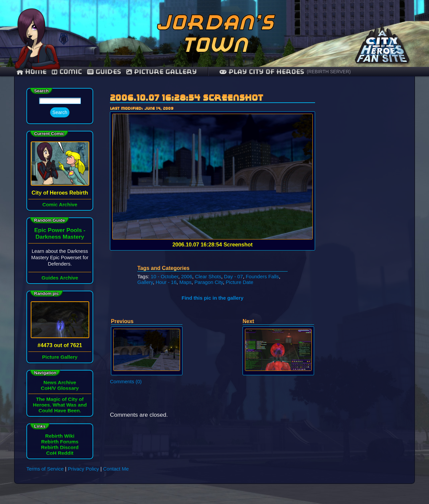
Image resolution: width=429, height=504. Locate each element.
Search (60, 112)
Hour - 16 (166, 282)
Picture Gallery (162, 72)
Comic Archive (60, 205)
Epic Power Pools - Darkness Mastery (60, 234)
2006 (187, 276)
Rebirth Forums (60, 442)
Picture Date (240, 282)
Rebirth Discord (60, 447)
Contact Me (116, 469)
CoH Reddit (60, 453)
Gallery (145, 282)
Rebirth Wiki (60, 436)
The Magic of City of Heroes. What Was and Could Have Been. (60, 405)
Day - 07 (233, 276)
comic (67, 72)
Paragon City (209, 282)
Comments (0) (126, 381)
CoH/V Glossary (60, 388)
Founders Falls (262, 276)
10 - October (165, 276)
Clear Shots (208, 276)
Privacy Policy (83, 469)
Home (32, 72)
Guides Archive (60, 278)
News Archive (60, 382)
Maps (186, 282)
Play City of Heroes (262, 72)
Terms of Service (45, 469)
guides (104, 72)
